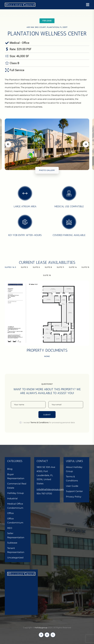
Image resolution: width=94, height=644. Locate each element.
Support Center (74, 491)
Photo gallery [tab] (47, 170)
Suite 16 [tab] (47, 275)
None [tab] (47, 356)
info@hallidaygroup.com (50, 489)
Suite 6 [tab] (36, 267)
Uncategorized (15, 558)
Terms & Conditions (72, 479)
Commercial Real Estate (17, 486)
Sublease (12, 543)
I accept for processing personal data (49, 422)
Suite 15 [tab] (85, 267)
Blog (10, 469)
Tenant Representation (16, 550)
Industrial (12, 499)
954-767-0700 (44, 494)
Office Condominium (15, 521)
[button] (47, 21)
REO (10, 528)
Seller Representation (16, 535)
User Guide (72, 486)
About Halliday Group (74, 469)
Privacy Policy (74, 497)
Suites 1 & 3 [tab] (10, 267)
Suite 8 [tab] (48, 267)
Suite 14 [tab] (73, 267)
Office (10, 513)
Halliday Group (15, 493)
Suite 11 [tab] (60, 267)
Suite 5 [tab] (24, 267)
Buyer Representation (16, 476)
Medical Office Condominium (15, 506)
